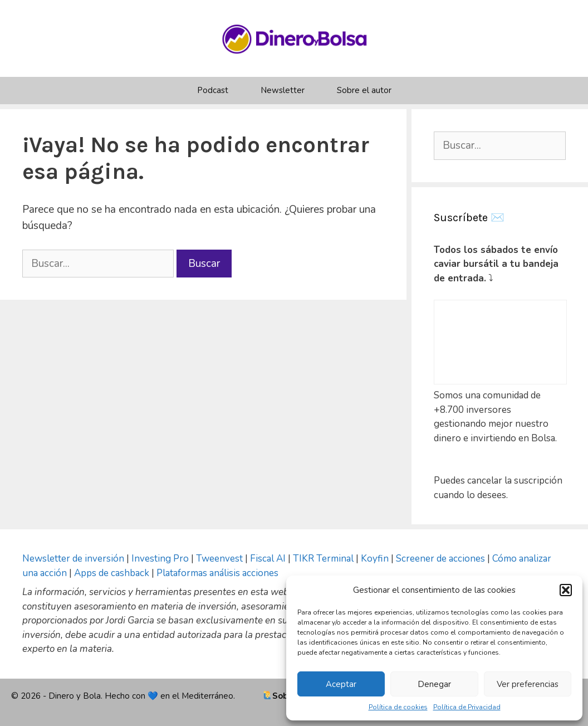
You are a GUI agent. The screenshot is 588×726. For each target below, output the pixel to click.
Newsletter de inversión (73, 559)
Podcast (213, 90)
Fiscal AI (269, 559)
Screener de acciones (440, 559)
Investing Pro (160, 559)
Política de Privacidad (467, 707)
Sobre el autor (364, 90)
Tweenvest (220, 559)
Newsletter (283, 90)
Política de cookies (398, 707)
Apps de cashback (112, 573)
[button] (566, 590)
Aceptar (341, 684)
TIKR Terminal (323, 559)
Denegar (434, 684)
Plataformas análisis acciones (217, 573)
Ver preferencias (528, 684)
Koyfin (375, 559)
